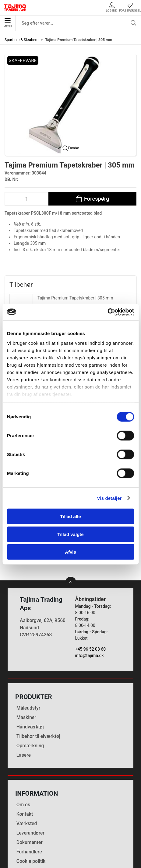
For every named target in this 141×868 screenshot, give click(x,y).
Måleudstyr (28, 664)
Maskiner (26, 673)
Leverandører (30, 789)
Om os (23, 761)
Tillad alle (70, 516)
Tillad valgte (70, 534)
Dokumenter (30, 798)
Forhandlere (29, 808)
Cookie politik (31, 817)
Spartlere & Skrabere (21, 40)
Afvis (70, 552)
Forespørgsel (130, 7)
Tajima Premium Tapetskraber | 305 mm (75, 298)
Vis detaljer (109, 498)
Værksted (27, 779)
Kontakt (25, 770)
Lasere (24, 711)
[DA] (15, 8)
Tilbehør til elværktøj (38, 692)
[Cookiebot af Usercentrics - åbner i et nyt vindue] (107, 312)
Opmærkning (30, 702)
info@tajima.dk (90, 611)
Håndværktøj (30, 683)
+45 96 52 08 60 (91, 605)
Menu (7, 23)
